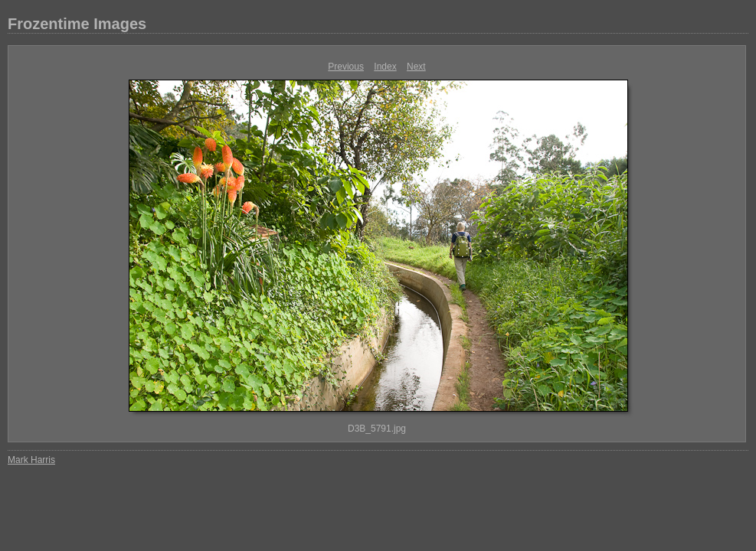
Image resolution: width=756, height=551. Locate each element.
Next (416, 67)
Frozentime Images (77, 24)
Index (385, 67)
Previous (346, 67)
